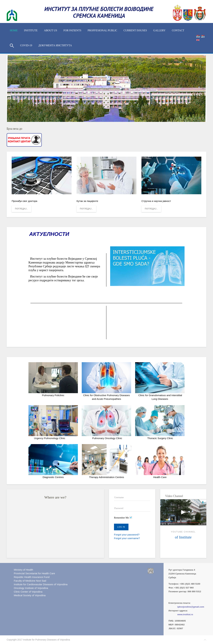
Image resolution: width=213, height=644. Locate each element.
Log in (121, 527)
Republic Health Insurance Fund (32, 577)
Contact (178, 30)
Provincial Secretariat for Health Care (34, 573)
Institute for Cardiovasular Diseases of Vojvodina (41, 584)
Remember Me (121, 518)
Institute (31, 30)
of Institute (183, 537)
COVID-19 (26, 45)
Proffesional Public (103, 30)
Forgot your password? (127, 535)
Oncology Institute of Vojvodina (31, 588)
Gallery (159, 30)
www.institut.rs (185, 614)
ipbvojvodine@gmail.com (191, 607)
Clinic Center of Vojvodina (28, 592)
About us (51, 30)
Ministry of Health (23, 570)
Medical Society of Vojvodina (30, 595)
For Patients (72, 30)
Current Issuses (135, 30)
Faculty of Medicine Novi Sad (30, 581)
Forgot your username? (127, 538)
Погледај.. (21, 209)
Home (14, 30)
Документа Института (55, 45)
